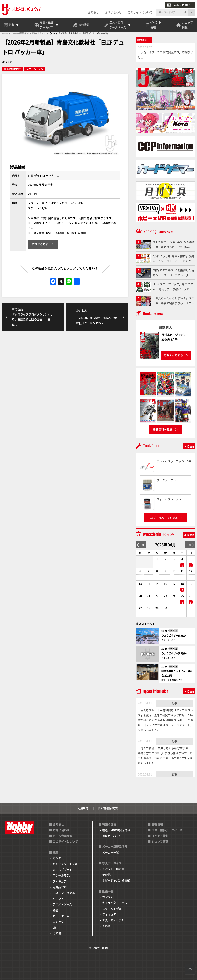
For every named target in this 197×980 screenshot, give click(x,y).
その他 (57, 933)
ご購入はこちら (174, 355)
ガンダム (58, 858)
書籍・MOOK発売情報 (116, 830)
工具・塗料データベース (167, 830)
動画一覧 (108, 891)
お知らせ (93, 12)
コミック (58, 922)
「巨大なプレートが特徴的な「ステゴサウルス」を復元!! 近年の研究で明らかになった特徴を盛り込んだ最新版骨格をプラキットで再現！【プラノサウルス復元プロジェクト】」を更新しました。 (165, 720)
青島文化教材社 (12, 69)
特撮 (55, 910)
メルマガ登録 (179, 5)
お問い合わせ (113, 12)
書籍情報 (157, 824)
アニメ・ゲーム (62, 904)
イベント (58, 898)
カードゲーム (61, 916)
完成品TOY (60, 887)
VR (54, 927)
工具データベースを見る (163, 518)
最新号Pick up (111, 836)
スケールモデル (35, 69)
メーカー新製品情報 (115, 846)
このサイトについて (140, 12)
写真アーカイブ (112, 863)
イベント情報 (160, 836)
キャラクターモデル (65, 864)
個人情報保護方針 (109, 808)
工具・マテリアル (64, 893)
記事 (174, 703)
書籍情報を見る (163, 429)
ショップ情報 (160, 841)
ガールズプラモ (62, 870)
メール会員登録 (63, 836)
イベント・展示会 (113, 869)
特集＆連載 (109, 824)
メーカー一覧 (111, 852)
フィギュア (60, 881)
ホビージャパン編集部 (116, 880)
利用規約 (83, 808)
